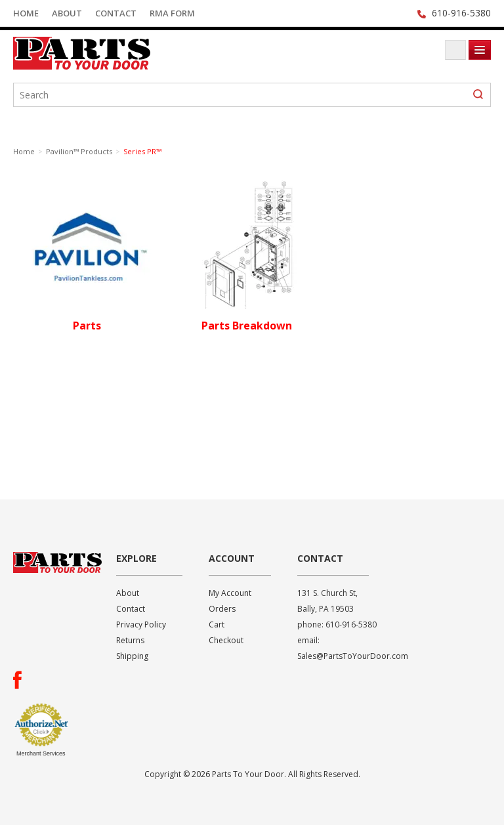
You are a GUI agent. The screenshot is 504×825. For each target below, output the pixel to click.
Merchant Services (41, 753)
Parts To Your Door (112, 53)
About (67, 13)
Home (26, 13)
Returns (130, 640)
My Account (230, 593)
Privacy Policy (141, 624)
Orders (222, 609)
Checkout (226, 640)
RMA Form (172, 13)
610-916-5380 (461, 13)
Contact (116, 13)
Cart (217, 624)
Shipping (132, 656)
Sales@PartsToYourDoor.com (353, 656)
